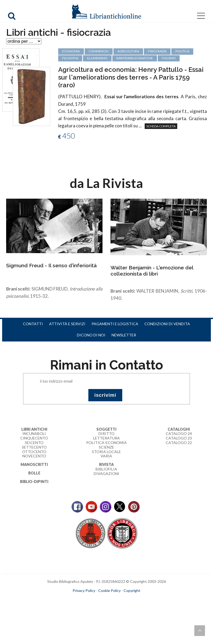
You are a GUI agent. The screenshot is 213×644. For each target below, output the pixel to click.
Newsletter (124, 335)
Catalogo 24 (179, 433)
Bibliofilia (106, 469)
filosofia (70, 58)
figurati (169, 58)
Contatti (33, 324)
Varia (106, 456)
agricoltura (128, 51)
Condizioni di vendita (167, 324)
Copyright (132, 590)
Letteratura (106, 438)
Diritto (106, 433)
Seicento (34, 443)
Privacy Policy (84, 590)
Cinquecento (34, 438)
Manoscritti (34, 464)
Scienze (106, 447)
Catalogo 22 (179, 443)
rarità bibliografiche (135, 58)
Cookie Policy (109, 590)
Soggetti (106, 429)
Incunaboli (34, 433)
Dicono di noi (91, 335)
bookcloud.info (116, 599)
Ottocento (34, 452)
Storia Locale (106, 452)
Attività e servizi (67, 324)
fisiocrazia (157, 51)
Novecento (34, 456)
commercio (99, 51)
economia (71, 51)
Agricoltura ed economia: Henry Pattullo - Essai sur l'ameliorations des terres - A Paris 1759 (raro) (131, 77)
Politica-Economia (106, 443)
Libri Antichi (34, 429)
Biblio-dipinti (34, 482)
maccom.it (91, 599)
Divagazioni (106, 474)
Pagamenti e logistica (115, 324)
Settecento (34, 447)
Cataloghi (179, 429)
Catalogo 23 (179, 438)
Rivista (106, 464)
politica (182, 51)
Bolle (34, 473)
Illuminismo (97, 58)
